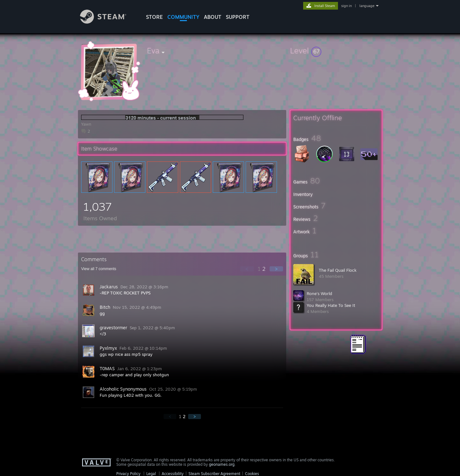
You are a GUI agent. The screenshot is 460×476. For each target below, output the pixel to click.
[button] (336, 51)
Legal (151, 474)
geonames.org (222, 464)
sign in (346, 6)
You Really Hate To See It (331, 305)
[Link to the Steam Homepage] (108, 22)
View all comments (99, 269)
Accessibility (173, 474)
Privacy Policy (128, 474)
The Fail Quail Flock (338, 270)
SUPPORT (238, 17)
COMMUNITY (183, 17)
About (213, 17)
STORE (154, 17)
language (367, 6)
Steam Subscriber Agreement (214, 474)
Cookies (252, 474)
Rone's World (319, 293)
